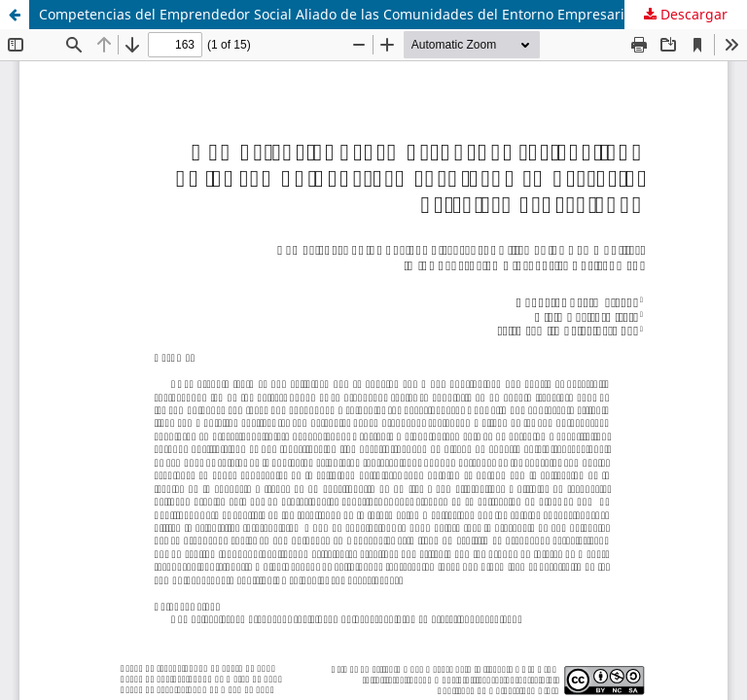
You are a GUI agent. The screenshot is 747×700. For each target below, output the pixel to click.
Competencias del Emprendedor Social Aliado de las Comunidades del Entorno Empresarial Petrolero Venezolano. (393, 14)
